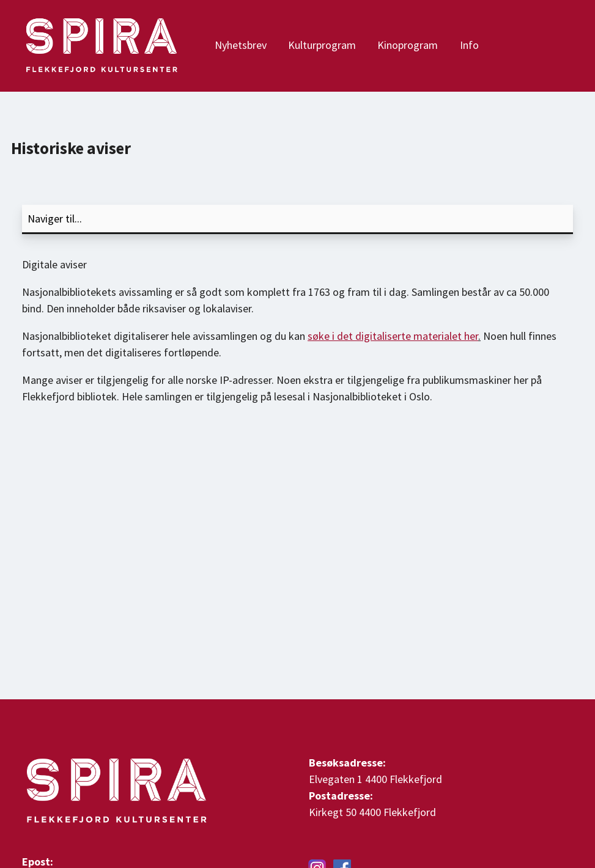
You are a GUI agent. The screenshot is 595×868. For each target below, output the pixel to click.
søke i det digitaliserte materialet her (393, 336)
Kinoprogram (408, 45)
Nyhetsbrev (241, 45)
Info (469, 45)
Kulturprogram (322, 45)
